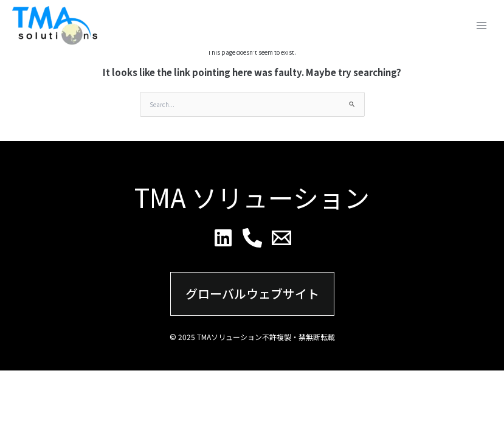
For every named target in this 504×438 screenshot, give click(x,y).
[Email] (281, 238)
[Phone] (252, 238)
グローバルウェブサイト (252, 294)
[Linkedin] (223, 238)
